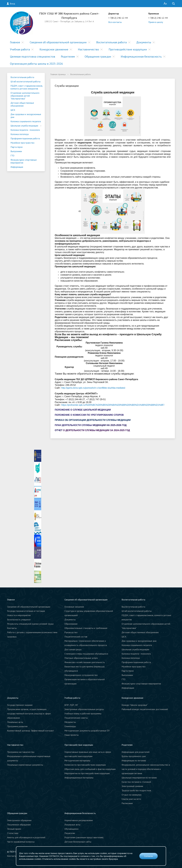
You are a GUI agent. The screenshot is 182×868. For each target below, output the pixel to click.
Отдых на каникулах (132, 795)
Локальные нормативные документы (25, 765)
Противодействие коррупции (128, 49)
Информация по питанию (134, 760)
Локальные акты (15, 722)
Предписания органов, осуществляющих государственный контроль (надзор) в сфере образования (29, 713)
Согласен (149, 856)
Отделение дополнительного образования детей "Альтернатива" (25, 96)
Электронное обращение (19, 820)
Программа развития (17, 726)
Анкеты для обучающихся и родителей (26, 837)
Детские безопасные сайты (78, 842)
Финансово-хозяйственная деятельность (85, 662)
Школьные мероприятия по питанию (139, 778)
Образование (71, 624)
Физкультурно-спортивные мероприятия (24, 161)
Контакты (12, 628)
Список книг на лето (131, 799)
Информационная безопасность (141, 57)
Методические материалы (77, 760)
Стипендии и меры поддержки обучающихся (86, 654)
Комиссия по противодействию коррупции (85, 765)
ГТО (12, 156)
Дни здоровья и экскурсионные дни (26, 116)
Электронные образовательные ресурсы (84, 709)
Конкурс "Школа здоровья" (135, 705)
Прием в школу (156, 22)
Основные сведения (74, 607)
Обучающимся (71, 829)
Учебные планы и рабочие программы (83, 713)
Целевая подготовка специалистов (33, 57)
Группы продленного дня (134, 756)
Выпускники (16, 151)
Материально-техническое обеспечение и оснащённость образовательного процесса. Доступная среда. (86, 645)
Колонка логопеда (20, 134)
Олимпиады (70, 726)
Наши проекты (72, 735)
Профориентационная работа (25, 138)
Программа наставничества (21, 752)
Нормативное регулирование (79, 820)
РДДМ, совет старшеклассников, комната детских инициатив (27, 87)
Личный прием (14, 829)
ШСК (13, 110)
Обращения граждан (98, 57)
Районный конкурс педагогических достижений (145, 709)
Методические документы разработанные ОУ (87, 731)
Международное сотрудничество (81, 675)
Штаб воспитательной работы (26, 81)
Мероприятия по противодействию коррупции (87, 773)
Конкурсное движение (54, 49)
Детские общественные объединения (22, 104)
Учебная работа (20, 49)
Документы (144, 42)
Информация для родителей (136, 752)
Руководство (71, 632)
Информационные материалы (79, 778)
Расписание (127, 803)
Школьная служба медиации (24, 126)
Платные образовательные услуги (81, 658)
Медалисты (70, 722)
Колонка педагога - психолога (25, 130)
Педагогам (70, 833)
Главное (15, 42)
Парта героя (16, 147)
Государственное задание (20, 705)
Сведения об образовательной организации (58, 42)
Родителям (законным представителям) (84, 837)
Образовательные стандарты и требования (86, 628)
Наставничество (88, 49)
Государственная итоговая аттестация (26, 611)
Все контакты (115, 22)
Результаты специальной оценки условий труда (30, 624)
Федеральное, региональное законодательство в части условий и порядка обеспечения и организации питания (146, 769)
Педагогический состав (76, 637)
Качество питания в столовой (136, 782)
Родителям (68, 57)
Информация (17, 167)
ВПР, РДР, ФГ (71, 705)
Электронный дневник (132, 786)
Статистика (13, 833)
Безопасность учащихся (19, 619)
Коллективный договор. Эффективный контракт (31, 731)
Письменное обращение (19, 825)
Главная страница (58, 74)
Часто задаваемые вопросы (21, 842)
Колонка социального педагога (26, 121)
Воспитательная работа (111, 42)
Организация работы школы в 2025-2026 (36, 64)
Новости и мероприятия (19, 615)
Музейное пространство (22, 143)
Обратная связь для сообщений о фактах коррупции (90, 769)
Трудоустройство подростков (136, 790)
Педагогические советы (76, 718)
